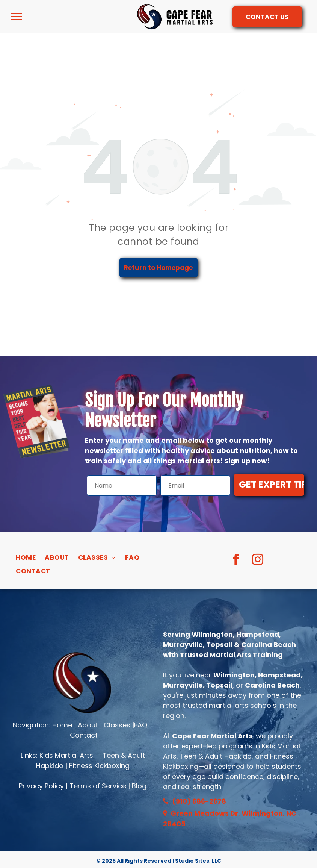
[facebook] (236, 560)
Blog (139, 786)
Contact (84, 735)
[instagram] (257, 560)
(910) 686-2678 (199, 801)
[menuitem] (26, 558)
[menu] (17, 17)
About (88, 725)
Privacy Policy (41, 786)
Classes (117, 725)
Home (62, 725)
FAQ (141, 725)
